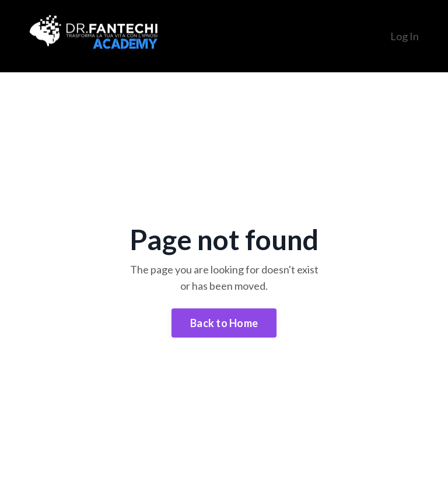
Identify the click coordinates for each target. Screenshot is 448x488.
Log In (405, 36)
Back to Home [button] (224, 323)
